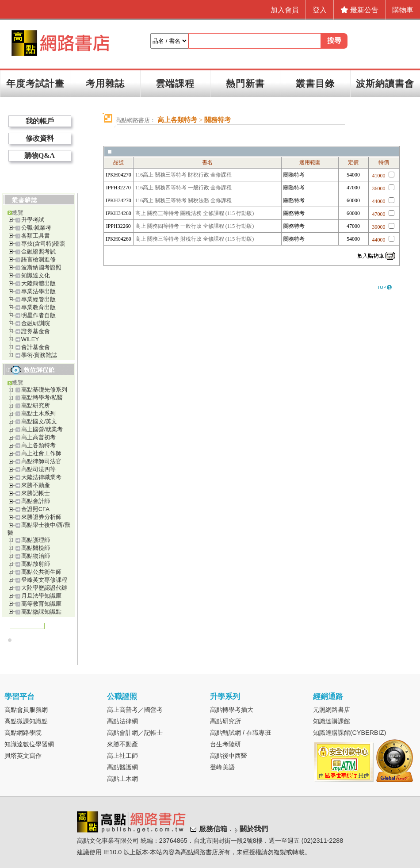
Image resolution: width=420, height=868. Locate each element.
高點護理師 (36, 540)
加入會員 (285, 10)
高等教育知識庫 (41, 604)
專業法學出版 (38, 291)
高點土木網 (122, 779)
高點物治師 (36, 556)
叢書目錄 (315, 83)
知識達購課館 (332, 721)
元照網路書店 (332, 710)
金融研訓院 (36, 323)
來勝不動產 (36, 485)
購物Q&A (40, 156)
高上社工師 (122, 756)
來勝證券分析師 (41, 517)
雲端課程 (175, 83)
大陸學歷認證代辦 (44, 588)
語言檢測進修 (38, 259)
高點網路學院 (23, 733)
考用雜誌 (105, 83)
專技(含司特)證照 (43, 244)
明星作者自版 (38, 315)
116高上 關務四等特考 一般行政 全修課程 (184, 188)
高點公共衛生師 (41, 572)
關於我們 (254, 829)
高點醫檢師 (36, 548)
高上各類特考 (38, 445)
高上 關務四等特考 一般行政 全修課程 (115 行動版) (195, 226)
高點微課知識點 (41, 612)
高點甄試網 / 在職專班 (241, 733)
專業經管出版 (38, 299)
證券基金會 (36, 331)
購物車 (403, 10)
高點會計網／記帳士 (135, 733)
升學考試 (33, 220)
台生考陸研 (225, 744)
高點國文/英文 (39, 421)
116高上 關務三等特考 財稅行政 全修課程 (184, 175)
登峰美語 (222, 767)
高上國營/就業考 (42, 429)
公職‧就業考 (36, 228)
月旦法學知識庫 (41, 596)
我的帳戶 (40, 121)
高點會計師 (36, 501)
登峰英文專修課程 (44, 580)
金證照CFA (35, 509)
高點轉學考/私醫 (42, 398)
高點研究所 (36, 405)
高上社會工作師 (41, 453)
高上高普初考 (38, 437)
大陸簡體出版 (38, 283)
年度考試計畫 (35, 83)
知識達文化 (36, 275)
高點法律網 (122, 721)
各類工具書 (36, 236)
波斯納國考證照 (41, 267)
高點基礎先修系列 (44, 390)
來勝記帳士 (36, 493)
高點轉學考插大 (232, 710)
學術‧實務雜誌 (39, 355)
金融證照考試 (38, 252)
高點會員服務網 (26, 710)
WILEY (30, 339)
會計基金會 (36, 347)
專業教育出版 (38, 307)
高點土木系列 (38, 413)
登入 (320, 10)
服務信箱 (213, 829)
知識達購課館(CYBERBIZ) (350, 733)
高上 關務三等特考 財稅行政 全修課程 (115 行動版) (195, 239)
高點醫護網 (122, 767)
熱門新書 (245, 83)
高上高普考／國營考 (135, 710)
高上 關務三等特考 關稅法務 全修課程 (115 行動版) (195, 213)
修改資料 (40, 138)
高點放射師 (36, 564)
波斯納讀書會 (385, 83)
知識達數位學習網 (29, 744)
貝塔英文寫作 (23, 756)
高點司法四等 (38, 469)
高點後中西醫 (229, 756)
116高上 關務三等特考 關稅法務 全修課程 (184, 200)
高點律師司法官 (41, 461)
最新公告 (359, 10)
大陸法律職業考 (41, 477)
